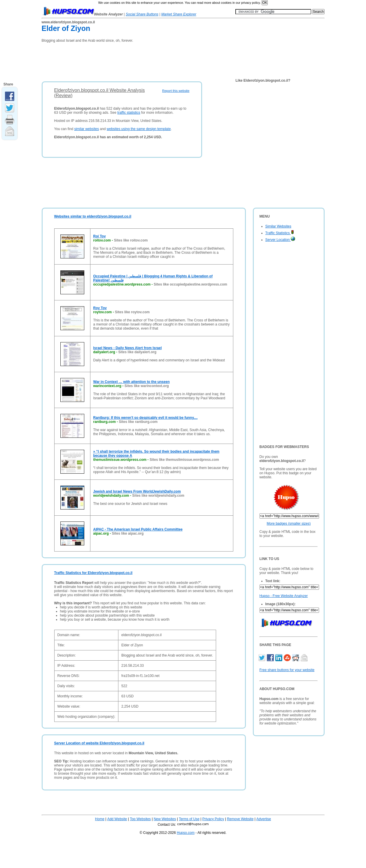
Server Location (280, 240)
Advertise (264, 819)
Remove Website (240, 819)
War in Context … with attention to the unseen (132, 382)
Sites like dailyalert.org (138, 352)
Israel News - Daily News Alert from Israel (128, 348)
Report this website (176, 91)
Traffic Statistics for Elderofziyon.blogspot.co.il (93, 573)
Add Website (117, 819)
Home (100, 819)
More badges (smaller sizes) (289, 524)
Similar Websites (278, 226)
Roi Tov (100, 236)
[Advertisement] (148, 60)
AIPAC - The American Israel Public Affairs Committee (138, 529)
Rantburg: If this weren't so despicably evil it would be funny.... (146, 418)
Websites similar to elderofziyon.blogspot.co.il (93, 216)
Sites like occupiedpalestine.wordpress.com (190, 284)
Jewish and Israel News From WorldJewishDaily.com (137, 491)
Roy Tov (100, 308)
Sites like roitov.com (131, 240)
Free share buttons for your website (287, 670)
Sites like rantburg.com (138, 422)
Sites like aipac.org (128, 533)
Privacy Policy (213, 819)
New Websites (165, 819)
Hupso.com (186, 833)
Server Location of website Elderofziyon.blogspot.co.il (99, 743)
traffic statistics (129, 113)
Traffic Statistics (280, 233)
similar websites (86, 129)
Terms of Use (189, 819)
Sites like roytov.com (132, 312)
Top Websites (140, 819)
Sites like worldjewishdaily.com (158, 496)
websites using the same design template (139, 129)
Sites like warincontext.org (147, 386)
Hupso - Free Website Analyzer (284, 596)
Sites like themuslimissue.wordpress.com (184, 460)
